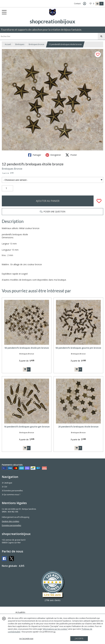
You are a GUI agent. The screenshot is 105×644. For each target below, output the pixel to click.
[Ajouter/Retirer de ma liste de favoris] (99, 201)
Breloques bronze (36, 44)
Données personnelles (12, 491)
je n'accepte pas (26, 639)
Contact (77, 4)
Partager (35, 155)
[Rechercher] (101, 36)
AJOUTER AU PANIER (48, 201)
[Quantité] (7, 188)
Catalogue (7, 483)
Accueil (8, 44)
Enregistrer (53, 155)
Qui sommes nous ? (11, 495)
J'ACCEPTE (79, 639)
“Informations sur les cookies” (55, 629)
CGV (4, 487)
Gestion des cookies (10, 521)
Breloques (20, 44)
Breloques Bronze (12, 169)
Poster (71, 155)
